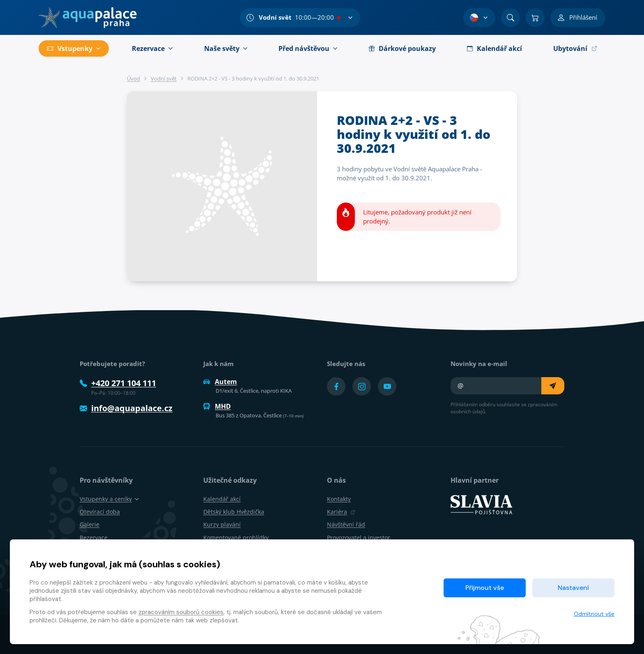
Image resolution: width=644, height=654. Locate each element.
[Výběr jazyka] (479, 18)
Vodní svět (164, 78)
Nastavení (573, 588)
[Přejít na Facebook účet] (336, 386)
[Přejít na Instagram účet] (362, 386)
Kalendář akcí (222, 499)
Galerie (90, 524)
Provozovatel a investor (359, 538)
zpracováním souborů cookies (181, 612)
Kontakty (339, 499)
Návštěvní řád (346, 524)
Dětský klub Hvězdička (234, 512)
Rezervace (94, 538)
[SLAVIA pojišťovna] (481, 504)
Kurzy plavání (222, 524)
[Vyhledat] (511, 18)
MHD (217, 406)
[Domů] (88, 18)
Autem (220, 382)
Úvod (133, 78)
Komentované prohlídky (236, 538)
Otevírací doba (100, 512)
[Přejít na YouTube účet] (387, 386)
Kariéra (341, 512)
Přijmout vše (485, 588)
